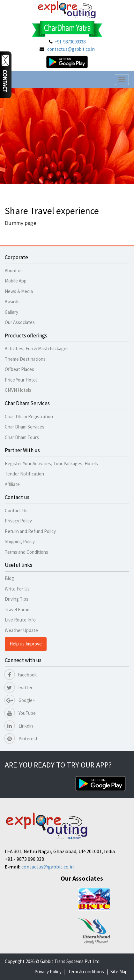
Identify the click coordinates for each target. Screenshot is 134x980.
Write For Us (17, 589)
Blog (9, 578)
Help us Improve (26, 644)
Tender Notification (24, 474)
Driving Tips (17, 599)
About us (14, 270)
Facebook (21, 675)
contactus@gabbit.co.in (71, 49)
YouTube (20, 713)
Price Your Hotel (21, 380)
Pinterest (21, 739)
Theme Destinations (25, 359)
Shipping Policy (20, 541)
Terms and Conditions (26, 552)
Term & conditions (86, 972)
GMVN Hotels (18, 390)
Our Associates (20, 322)
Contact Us (16, 510)
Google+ (20, 700)
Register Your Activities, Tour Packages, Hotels (51, 463)
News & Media (19, 291)
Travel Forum (18, 610)
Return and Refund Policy (30, 531)
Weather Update (21, 630)
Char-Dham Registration (29, 417)
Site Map (119, 972)
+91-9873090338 (70, 42)
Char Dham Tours (22, 437)
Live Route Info (20, 620)
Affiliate (12, 484)
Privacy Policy (18, 521)
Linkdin (19, 726)
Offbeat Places (19, 369)
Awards (12, 301)
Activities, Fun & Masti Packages (37, 348)
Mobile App (16, 281)
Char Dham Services (25, 427)
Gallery (11, 312)
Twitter (19, 687)
